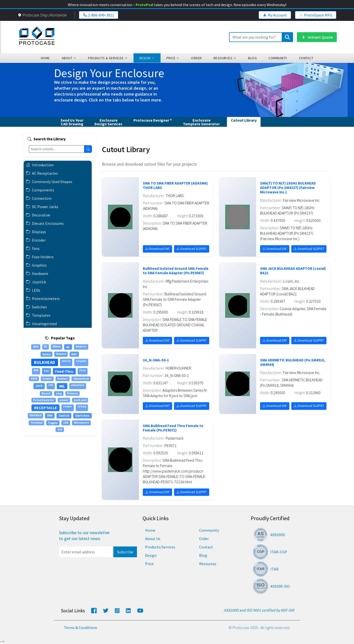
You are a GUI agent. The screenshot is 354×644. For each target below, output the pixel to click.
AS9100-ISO (280, 586)
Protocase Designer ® (153, 120)
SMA (50, 415)
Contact (306, 58)
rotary (82, 406)
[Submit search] (287, 37)
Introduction (40, 165)
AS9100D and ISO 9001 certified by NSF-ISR (259, 610)
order (196, 58)
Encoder (36, 240)
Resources (225, 58)
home (45, 58)
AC (68, 347)
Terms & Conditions (81, 628)
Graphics (36, 265)
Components (40, 190)
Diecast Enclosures (45, 223)
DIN (36, 370)
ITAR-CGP (279, 552)
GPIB (34, 379)
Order (204, 539)
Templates (38, 315)
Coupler (81, 361)
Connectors (39, 198)
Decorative (38, 215)
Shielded (35, 415)
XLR (60, 429)
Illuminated (81, 379)
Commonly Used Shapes (49, 182)
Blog (203, 555)
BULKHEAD (44, 362)
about (69, 58)
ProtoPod (144, 5)
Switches (37, 307)
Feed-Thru (64, 371)
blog (252, 58)
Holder (47, 379)
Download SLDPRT (192, 249)
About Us (153, 539)
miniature (78, 385)
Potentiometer (44, 400)
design (147, 58)
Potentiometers (43, 299)
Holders (63, 379)
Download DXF (157, 249)
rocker (68, 406)
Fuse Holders (40, 257)
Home (150, 530)
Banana (61, 354)
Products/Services (160, 547)
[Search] (261, 37)
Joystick (36, 282)
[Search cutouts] (57, 149)
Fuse (83, 370)
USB (66, 423)
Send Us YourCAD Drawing (72, 122)
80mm (57, 346)
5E (45, 346)
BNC (74, 354)
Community (209, 530)
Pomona (73, 393)
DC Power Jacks (42, 207)
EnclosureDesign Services (108, 122)
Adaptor (81, 346)
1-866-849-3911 (99, 15)
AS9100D (278, 535)
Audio (47, 354)
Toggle (53, 423)
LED (51, 385)
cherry (66, 361)
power (64, 400)
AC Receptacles (42, 173)
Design (151, 555)
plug (59, 393)
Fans (33, 248)
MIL (62, 386)
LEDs (33, 290)
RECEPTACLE (46, 408)
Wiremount (81, 423)
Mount (46, 393)
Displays (36, 232)
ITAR (274, 569)
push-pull (80, 400)
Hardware (37, 273)
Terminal (36, 423)
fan (46, 371)
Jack (39, 386)
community (278, 58)
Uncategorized (41, 324)
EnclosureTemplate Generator (201, 122)
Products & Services (108, 58)
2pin (36, 346)
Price (173, 58)
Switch (64, 416)
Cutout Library (244, 120)
